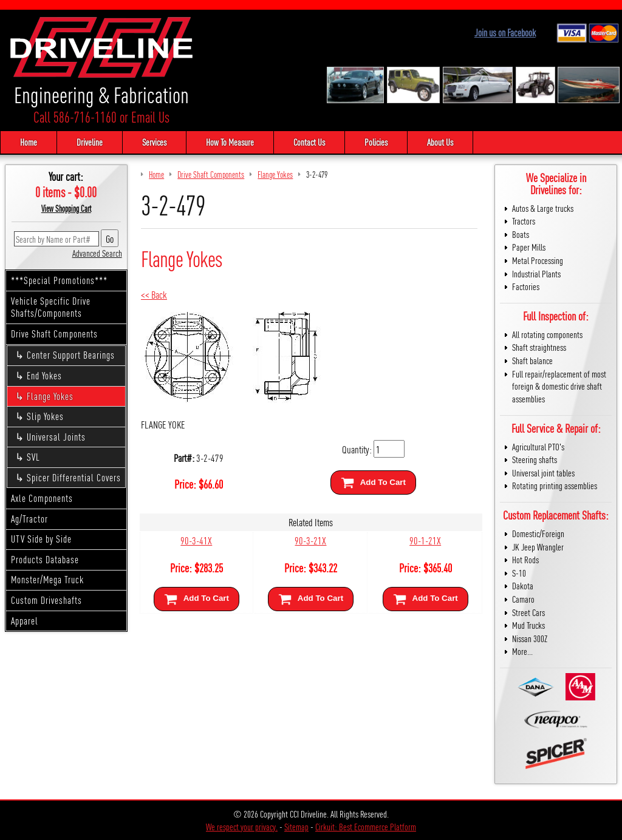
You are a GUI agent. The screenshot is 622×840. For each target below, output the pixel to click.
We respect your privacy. (242, 826)
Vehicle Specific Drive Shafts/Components (51, 307)
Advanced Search (97, 253)
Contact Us (309, 142)
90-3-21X (310, 540)
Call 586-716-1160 (75, 117)
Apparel (25, 621)
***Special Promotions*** (59, 280)
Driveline (90, 142)
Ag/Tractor (29, 519)
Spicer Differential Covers (74, 477)
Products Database (45, 559)
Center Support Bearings (71, 355)
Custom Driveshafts (46, 600)
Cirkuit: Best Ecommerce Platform (366, 826)
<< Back (154, 294)
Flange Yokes (50, 396)
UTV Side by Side (41, 539)
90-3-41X (196, 540)
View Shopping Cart (66, 208)
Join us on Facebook (505, 32)
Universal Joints (56, 437)
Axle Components (42, 498)
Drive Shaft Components (54, 334)
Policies (376, 142)
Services (154, 142)
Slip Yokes (45, 416)
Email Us (150, 117)
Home (29, 142)
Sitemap (296, 826)
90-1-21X (425, 540)
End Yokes (44, 375)
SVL (33, 457)
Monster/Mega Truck (47, 579)
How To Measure (230, 142)
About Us (440, 142)
